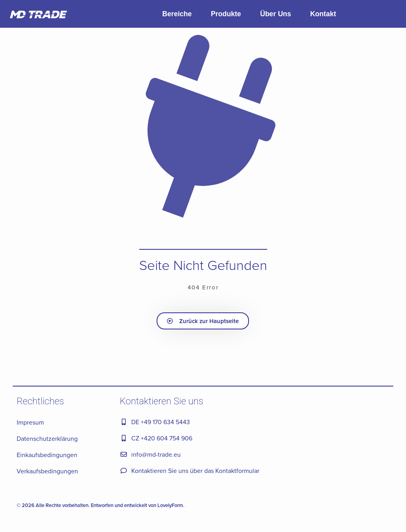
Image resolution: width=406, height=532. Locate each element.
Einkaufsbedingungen (47, 455)
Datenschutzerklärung (47, 438)
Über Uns (276, 14)
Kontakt (323, 14)
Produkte (226, 14)
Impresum (30, 422)
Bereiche (177, 14)
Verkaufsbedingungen (47, 471)
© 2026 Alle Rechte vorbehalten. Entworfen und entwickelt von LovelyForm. (101, 505)
